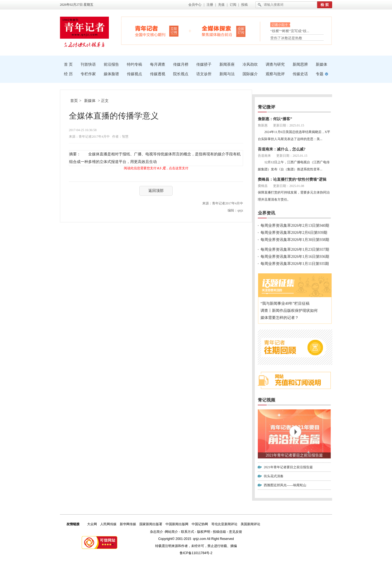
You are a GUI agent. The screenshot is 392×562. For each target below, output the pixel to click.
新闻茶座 (227, 64)
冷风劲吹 (250, 64)
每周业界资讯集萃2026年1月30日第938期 (295, 240)
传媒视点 (134, 74)
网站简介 (171, 532)
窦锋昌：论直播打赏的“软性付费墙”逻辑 (292, 179)
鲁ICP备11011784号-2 (196, 553)
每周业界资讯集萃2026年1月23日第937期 (295, 250)
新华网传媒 (128, 524)
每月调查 (158, 64)
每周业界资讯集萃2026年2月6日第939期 (294, 233)
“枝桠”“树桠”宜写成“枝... (290, 31)
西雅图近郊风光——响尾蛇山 (285, 485)
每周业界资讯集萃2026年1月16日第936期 (295, 257)
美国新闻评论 (250, 524)
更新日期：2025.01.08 (289, 186)
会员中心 (195, 5)
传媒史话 (300, 74)
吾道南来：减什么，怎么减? (282, 149)
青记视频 (267, 400)
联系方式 (188, 532)
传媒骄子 (204, 64)
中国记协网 (200, 524)
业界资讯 (267, 213)
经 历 (68, 74)
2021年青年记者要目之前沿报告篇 (294, 455)
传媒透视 (158, 74)
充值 (221, 5)
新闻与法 (227, 74)
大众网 (92, 524)
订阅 (233, 5)
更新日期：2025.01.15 (289, 125)
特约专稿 (134, 64)
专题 (320, 74)
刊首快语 (88, 64)
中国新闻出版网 (177, 524)
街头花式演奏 (274, 476)
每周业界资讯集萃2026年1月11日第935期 (295, 264)
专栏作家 (88, 74)
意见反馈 (235, 532)
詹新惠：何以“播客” (275, 119)
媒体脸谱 (111, 74)
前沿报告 (111, 64)
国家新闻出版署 (151, 524)
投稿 (244, 5)
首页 (74, 101)
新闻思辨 (300, 64)
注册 (210, 5)
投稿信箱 (219, 532)
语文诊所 (204, 74)
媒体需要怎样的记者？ (280, 318)
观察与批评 (275, 74)
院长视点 (181, 74)
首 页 (68, 64)
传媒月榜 (181, 64)
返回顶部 (156, 191)
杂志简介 (157, 532)
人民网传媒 (108, 524)
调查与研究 (275, 64)
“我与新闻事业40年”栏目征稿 (285, 303)
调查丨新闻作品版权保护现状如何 (289, 311)
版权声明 (204, 532)
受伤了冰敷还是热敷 (286, 38)
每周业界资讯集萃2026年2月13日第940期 (295, 226)
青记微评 (267, 107)
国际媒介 (250, 74)
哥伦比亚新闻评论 (224, 524)
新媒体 (321, 64)
